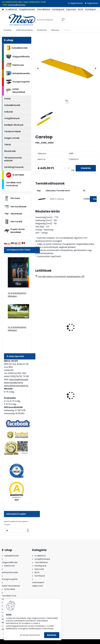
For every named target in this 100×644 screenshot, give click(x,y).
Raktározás (15, 65)
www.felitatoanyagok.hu (16, 386)
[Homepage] (3, 10)
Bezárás (52, 635)
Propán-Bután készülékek (14, 231)
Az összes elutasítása (30, 635)
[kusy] (67, 168)
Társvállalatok (44, 9)
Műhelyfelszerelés (18, 74)
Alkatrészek (13, 214)
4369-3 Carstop (57, 199)
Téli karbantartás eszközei (13, 159)
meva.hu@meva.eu (17, 5)
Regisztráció (93, 3)
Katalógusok (58, 9)
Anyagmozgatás (18, 82)
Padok (7, 99)
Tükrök (7, 145)
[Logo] (20, 20)
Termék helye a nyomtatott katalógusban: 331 (60, 277)
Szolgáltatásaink (27, 9)
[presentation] (38, 68)
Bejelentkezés (77, 3)
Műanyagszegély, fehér (81, 332)
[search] (63, 21)
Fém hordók (13, 222)
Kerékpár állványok (14, 125)
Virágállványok (12, 118)
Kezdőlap (8, 30)
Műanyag (55, 30)
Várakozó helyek (12, 131)
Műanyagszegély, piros (49, 332)
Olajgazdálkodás (18, 57)
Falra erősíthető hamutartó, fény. (78, 396)
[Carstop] (67, 68)
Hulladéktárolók (17, 48)
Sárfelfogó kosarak (14, 167)
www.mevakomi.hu (13, 383)
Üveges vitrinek (12, 138)
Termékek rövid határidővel (14, 184)
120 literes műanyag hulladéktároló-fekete (48, 396)
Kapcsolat (71, 9)
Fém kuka (12, 198)
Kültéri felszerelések (24, 30)
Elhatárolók (42, 30)
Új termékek (15, 175)
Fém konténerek (15, 207)
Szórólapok (90, 9)
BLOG (81, 9)
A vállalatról (11, 9)
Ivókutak (9, 112)
